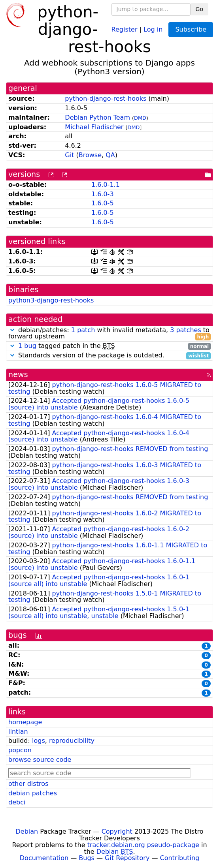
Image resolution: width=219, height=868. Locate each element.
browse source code (40, 760)
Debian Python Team (97, 117)
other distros (28, 784)
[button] (12, 330)
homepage (25, 722)
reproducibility (72, 741)
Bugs (87, 858)
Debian (27, 831)
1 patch (83, 330)
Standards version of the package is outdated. (109, 356)
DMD (140, 118)
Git (69, 155)
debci (17, 802)
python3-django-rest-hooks (51, 300)
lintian (18, 732)
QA (110, 155)
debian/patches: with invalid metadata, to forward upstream (109, 334)
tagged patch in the (109, 346)
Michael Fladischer (94, 127)
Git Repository (127, 858)
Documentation (44, 858)
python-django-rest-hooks (106, 99)
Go (199, 9)
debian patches (33, 793)
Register (125, 29)
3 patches (186, 330)
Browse (90, 155)
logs (39, 741)
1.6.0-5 (103, 203)
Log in (153, 29)
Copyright (117, 831)
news (18, 375)
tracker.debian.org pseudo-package (143, 845)
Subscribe (191, 29)
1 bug (27, 346)
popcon (20, 750)
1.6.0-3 (103, 194)
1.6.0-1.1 (106, 185)
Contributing (180, 858)
